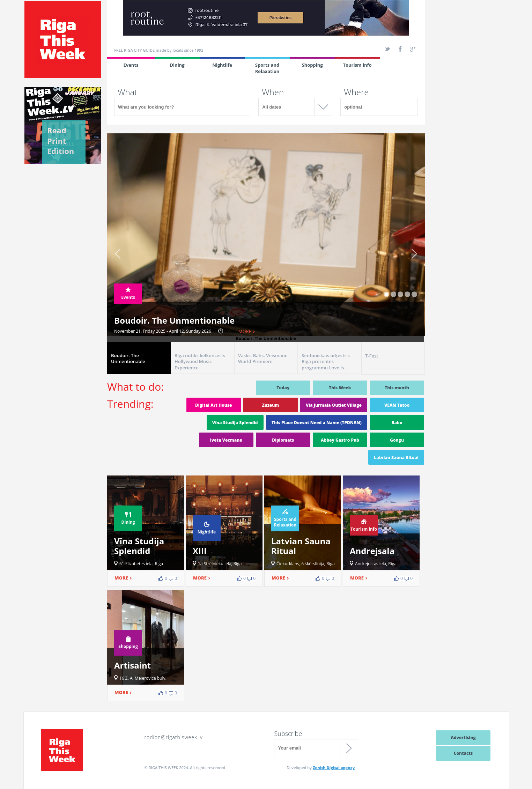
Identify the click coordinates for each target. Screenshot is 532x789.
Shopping (312, 65)
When (273, 92)
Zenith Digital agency (334, 768)
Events (131, 65)
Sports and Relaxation (267, 68)
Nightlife (222, 65)
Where (356, 92)
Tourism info (357, 65)
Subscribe (288, 733)
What (127, 92)
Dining (177, 65)
